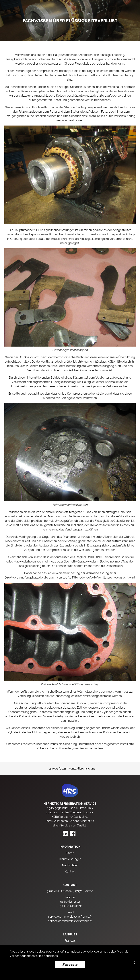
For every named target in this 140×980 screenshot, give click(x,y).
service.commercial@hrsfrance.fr (70, 917)
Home (70, 853)
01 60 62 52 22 (70, 902)
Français (70, 941)
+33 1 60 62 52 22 (70, 906)
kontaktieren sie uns (82, 769)
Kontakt (70, 871)
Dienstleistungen (70, 859)
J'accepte (70, 965)
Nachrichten (70, 865)
